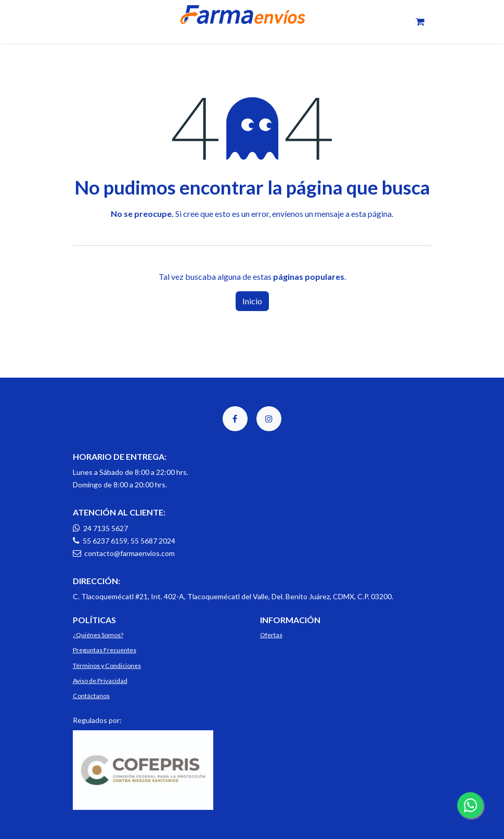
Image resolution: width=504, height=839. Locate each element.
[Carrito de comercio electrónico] (420, 22)
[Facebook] (235, 419)
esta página (371, 214)
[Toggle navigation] (79, 22)
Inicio (252, 301)
